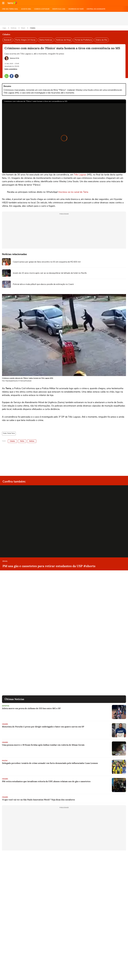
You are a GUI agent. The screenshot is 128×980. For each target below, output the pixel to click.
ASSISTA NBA (26, 9)
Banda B (8, 40)
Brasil (23, 28)
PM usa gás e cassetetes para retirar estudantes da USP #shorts (49, 566)
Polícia (22, 441)
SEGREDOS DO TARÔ (76, 9)
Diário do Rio (102, 40)
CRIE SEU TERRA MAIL (10, 9)
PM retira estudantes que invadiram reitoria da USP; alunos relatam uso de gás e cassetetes (46, 781)
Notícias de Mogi (63, 40)
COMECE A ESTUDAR (42, 9)
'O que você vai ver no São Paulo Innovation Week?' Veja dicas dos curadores (38, 800)
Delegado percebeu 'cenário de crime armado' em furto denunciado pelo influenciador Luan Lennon (50, 763)
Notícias (14, 28)
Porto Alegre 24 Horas (25, 40)
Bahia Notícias (46, 40)
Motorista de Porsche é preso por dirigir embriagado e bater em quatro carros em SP (43, 727)
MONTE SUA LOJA (59, 9)
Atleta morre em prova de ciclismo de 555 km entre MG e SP (31, 708)
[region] (64, 19)
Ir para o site (12, 3)
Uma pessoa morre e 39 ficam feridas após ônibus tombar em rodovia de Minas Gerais (43, 745)
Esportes (6, 706)
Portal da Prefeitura (83, 40)
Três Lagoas (80, 175)
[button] (3, 3)
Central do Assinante (96, 9)
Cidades (33, 28)
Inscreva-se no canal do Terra (73, 192)
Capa (4, 28)
